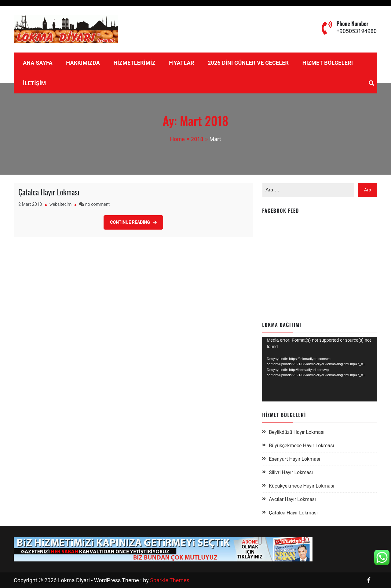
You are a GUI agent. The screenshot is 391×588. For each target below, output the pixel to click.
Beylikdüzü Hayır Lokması (297, 432)
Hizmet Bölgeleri (328, 63)
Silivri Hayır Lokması (291, 472)
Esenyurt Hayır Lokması (294, 459)
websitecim (60, 204)
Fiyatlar (181, 63)
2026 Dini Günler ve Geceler (248, 63)
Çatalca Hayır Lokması (49, 192)
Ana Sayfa (38, 63)
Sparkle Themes (170, 580)
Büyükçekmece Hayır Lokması (301, 446)
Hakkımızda (83, 63)
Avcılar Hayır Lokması (292, 499)
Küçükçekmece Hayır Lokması (301, 486)
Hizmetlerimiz (134, 63)
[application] (320, 369)
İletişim (34, 83)
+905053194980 (356, 31)
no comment (97, 204)
